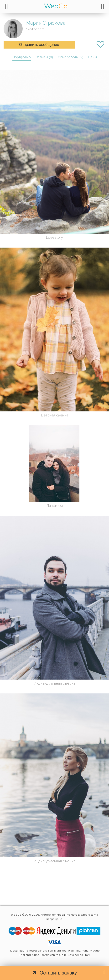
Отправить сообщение (39, 45)
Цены (92, 57)
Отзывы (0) (44, 57)
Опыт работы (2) (70, 57)
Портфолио (22, 57)
